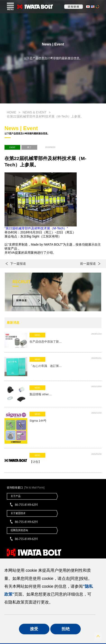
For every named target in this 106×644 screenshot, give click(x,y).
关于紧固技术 (18, 513)
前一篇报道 (88, 264)
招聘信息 (22, 300)
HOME (12, 112)
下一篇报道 (18, 264)
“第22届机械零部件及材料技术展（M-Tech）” (36, 228)
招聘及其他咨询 (19, 530)
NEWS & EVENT (35, 112)
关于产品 (16, 496)
